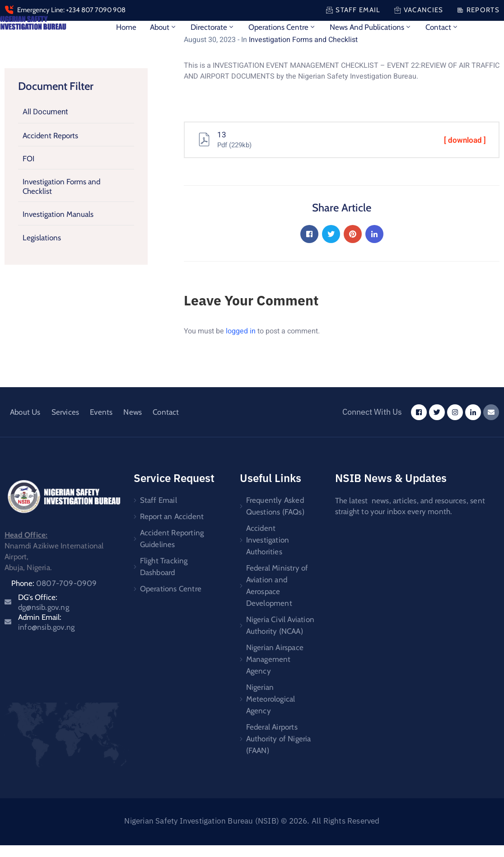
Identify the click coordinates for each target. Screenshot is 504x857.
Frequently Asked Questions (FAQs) (275, 506)
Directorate (213, 27)
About (163, 27)
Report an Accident (172, 516)
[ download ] (465, 140)
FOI (28, 159)
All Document (45, 112)
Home (126, 27)
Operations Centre (282, 27)
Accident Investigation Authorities (268, 540)
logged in (241, 331)
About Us (25, 412)
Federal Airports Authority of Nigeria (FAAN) (279, 739)
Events (101, 412)
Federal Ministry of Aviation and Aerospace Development (277, 585)
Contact (442, 27)
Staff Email (159, 500)
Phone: (54, 583)
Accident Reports (50, 135)
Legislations (42, 237)
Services (65, 412)
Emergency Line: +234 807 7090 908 (71, 10)
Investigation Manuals (58, 214)
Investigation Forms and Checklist (61, 186)
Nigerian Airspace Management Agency (275, 659)
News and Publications (371, 27)
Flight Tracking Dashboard (164, 567)
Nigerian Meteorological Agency (271, 699)
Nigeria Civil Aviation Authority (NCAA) (280, 625)
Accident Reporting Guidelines (172, 539)
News (133, 412)
